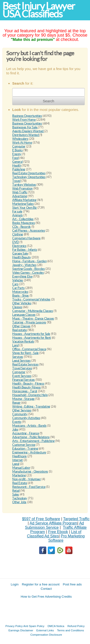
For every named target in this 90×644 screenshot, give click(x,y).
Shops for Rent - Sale (25, 353)
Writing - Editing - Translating (31, 407)
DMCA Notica (56, 626)
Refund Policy (76, 626)
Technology (20, 498)
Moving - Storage (23, 399)
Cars (15, 284)
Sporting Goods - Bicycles (28, 269)
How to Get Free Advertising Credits (46, 597)
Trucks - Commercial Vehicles (31, 299)
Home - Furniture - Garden (29, 261)
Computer (19, 146)
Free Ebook (58, 532)
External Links (45, 630)
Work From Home (24, 120)
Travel (16, 181)
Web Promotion (22, 188)
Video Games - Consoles (28, 273)
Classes (17, 307)
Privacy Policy (14, 626)
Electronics (19, 246)
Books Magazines (24, 223)
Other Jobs (19, 502)
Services (18, 357)
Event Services (22, 376)
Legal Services (21, 361)
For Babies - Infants (25, 250)
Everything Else (22, 276)
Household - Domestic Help (30, 395)
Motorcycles (20, 292)
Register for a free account (41, 584)
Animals (17, 215)
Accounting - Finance (26, 433)
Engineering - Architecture (29, 452)
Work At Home (22, 143)
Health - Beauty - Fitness (28, 384)
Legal (16, 464)
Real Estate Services (25, 364)
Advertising (20, 196)
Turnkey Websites (24, 185)
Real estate (20, 330)
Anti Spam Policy (34, 626)
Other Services (22, 410)
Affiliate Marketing (24, 200)
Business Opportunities (27, 116)
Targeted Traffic (76, 519)
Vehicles (18, 280)
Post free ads (72, 584)
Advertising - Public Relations (31, 437)
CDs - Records (21, 227)
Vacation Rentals (23, 341)
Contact (46, 589)
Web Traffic (20, 192)
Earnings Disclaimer (21, 630)
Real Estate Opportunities (29, 173)
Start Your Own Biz (24, 208)
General (17, 162)
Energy (17, 154)
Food (15, 158)
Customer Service (24, 445)
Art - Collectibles (23, 219)
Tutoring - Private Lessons (29, 322)
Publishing (19, 169)
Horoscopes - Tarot (25, 391)
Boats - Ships (21, 296)
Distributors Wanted (26, 135)
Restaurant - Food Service (29, 487)
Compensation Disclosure (46, 635)
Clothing (18, 234)
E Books (17, 150)
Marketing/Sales (23, 204)
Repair (16, 403)
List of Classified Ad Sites (54, 534)
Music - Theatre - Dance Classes (33, 319)
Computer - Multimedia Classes (33, 311)
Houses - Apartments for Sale (31, 334)
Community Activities (26, 418)
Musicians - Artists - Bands (29, 426)
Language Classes (24, 315)
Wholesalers (20, 139)
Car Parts (18, 288)
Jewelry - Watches (24, 265)
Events (17, 422)
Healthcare (19, 456)
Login (15, 584)
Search (48, 101)
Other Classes (21, 326)
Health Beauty (22, 257)
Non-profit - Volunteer (27, 479)
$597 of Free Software (41, 519)
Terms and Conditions (71, 630)
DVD (16, 242)
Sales (16, 494)
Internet (18, 460)
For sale (17, 211)
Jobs (15, 429)
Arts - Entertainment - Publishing (33, 441)
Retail (16, 491)
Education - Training (25, 449)
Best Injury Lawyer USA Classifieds (39, 10)
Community (20, 414)
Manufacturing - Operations (30, 472)
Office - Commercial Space (29, 349)
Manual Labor (21, 468)
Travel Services (22, 368)
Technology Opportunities (29, 177)
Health (17, 166)
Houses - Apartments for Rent (32, 338)
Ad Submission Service (54, 525)
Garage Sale (20, 254)
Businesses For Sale (25, 127)
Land (15, 345)
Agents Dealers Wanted (28, 131)
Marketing (19, 475)
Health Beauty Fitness (27, 387)
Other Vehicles (22, 303)
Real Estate (20, 483)
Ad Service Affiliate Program (53, 523)
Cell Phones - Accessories (29, 231)
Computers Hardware (26, 238)
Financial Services (24, 380)
